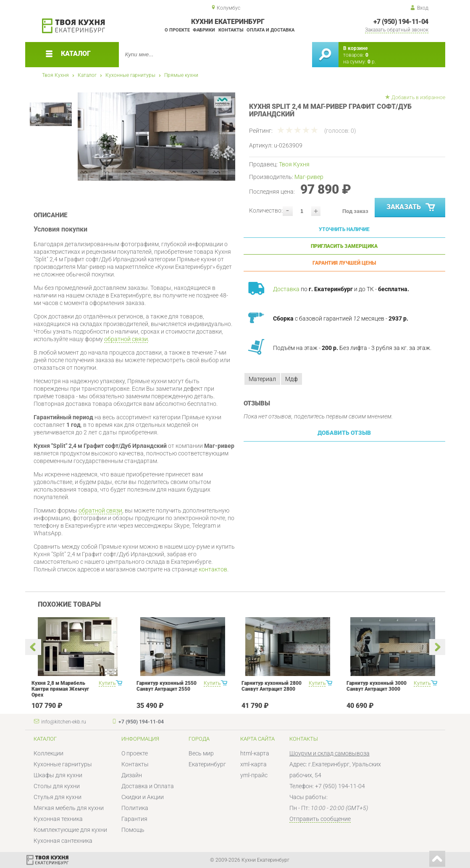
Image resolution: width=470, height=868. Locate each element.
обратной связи (126, 339)
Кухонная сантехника (63, 841)
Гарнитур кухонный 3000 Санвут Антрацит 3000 (377, 686)
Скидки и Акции (143, 797)
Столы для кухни (57, 786)
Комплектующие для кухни (70, 830)
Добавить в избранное (418, 97)
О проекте (177, 30)
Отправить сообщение (320, 819)
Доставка (286, 289)
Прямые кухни (181, 75)
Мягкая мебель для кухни (69, 808)
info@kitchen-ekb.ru (64, 722)
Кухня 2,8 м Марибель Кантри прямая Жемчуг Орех (60, 689)
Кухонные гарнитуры (130, 75)
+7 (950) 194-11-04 (401, 22)
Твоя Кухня (55, 75)
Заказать (411, 208)
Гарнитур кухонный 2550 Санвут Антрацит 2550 (167, 686)
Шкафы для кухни (58, 775)
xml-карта (253, 764)
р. (372, 62)
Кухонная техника (58, 819)
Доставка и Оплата (148, 786)
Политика (135, 808)
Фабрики (204, 30)
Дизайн (132, 775)
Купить (107, 683)
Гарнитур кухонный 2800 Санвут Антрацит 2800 (272, 686)
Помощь (133, 830)
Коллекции (49, 753)
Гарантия (134, 819)
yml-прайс (254, 775)
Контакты (231, 30)
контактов (213, 569)
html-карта (255, 753)
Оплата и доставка (270, 30)
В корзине (355, 48)
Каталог (87, 75)
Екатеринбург (207, 764)
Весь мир (201, 753)
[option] (156, 137)
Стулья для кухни (58, 797)
